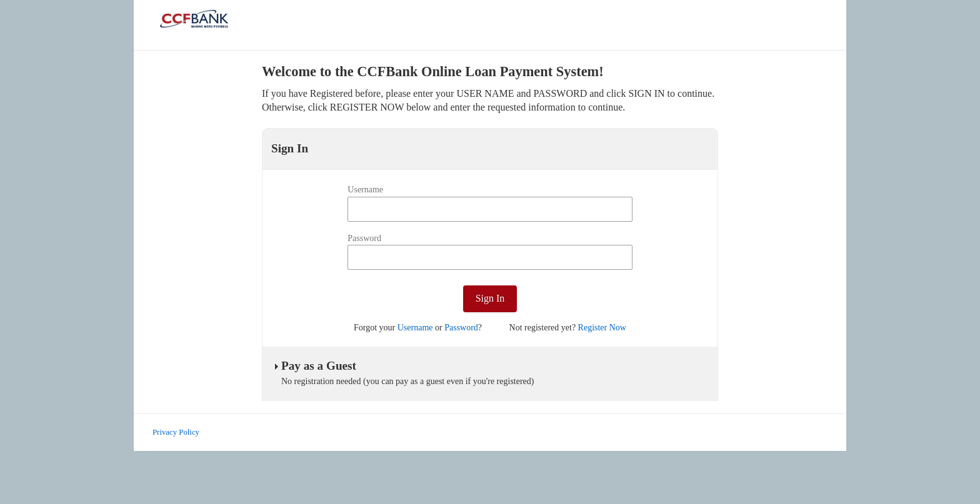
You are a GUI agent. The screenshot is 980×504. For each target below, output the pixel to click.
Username (365, 190)
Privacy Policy (176, 432)
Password (364, 238)
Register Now (602, 328)
